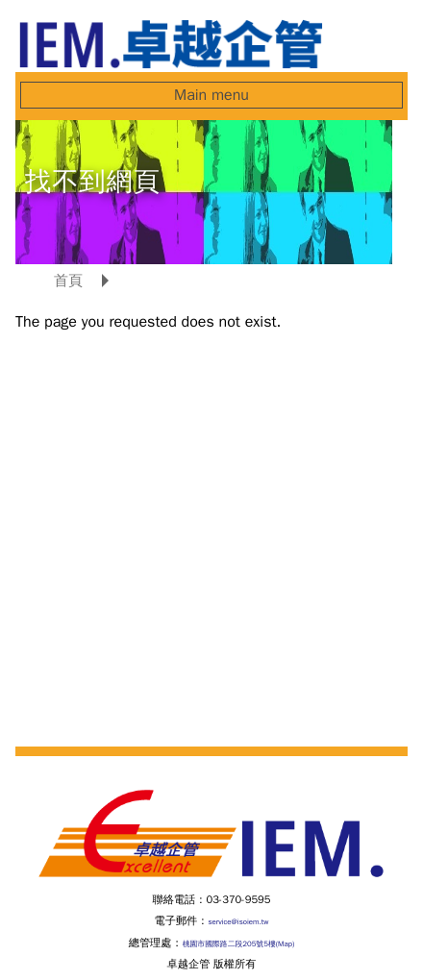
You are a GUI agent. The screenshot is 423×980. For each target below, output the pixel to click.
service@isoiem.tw (238, 921)
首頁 (68, 281)
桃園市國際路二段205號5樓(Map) (239, 943)
